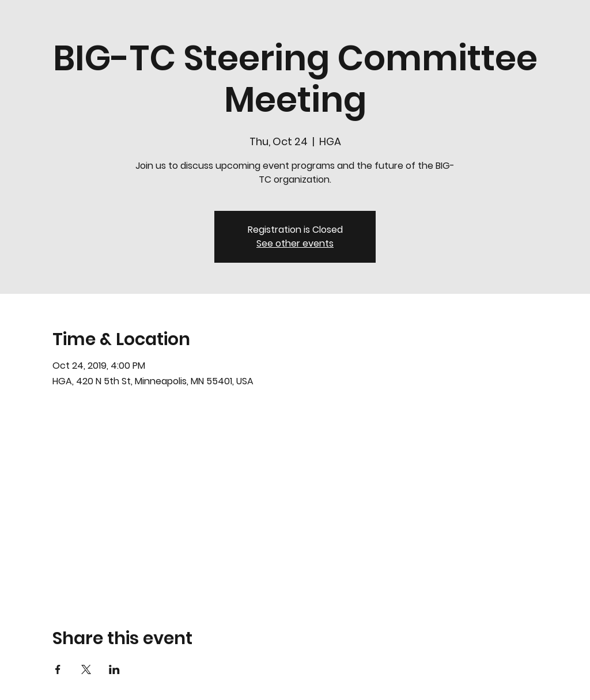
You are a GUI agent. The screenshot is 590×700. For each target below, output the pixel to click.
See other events (295, 243)
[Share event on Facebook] (58, 669)
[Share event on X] (86, 669)
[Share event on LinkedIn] (114, 669)
